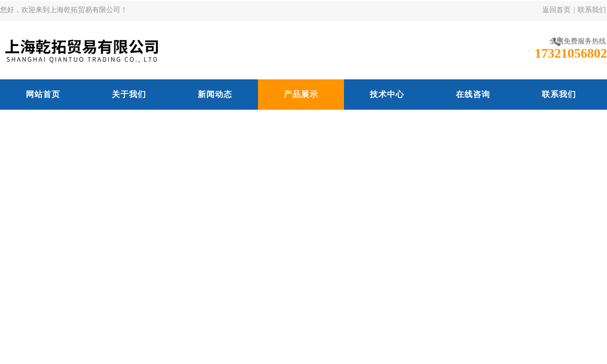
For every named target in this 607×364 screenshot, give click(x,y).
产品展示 (301, 94)
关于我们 (129, 94)
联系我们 (592, 10)
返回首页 (556, 10)
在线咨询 (473, 94)
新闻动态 (215, 94)
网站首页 (43, 94)
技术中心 (387, 94)
